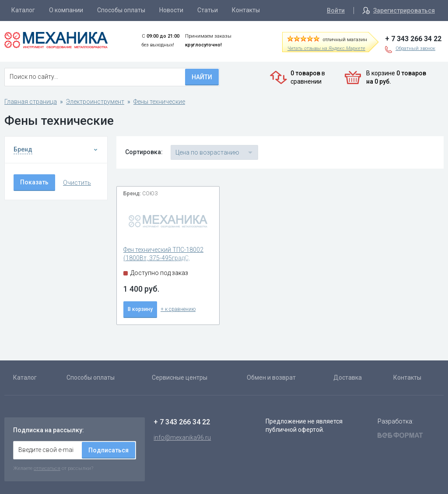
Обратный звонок (415, 48)
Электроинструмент (95, 102)
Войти (336, 11)
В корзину (140, 309)
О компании (66, 10)
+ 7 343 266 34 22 (413, 39)
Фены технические (159, 102)
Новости (171, 10)
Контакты (246, 10)
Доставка (348, 378)
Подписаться (108, 450)
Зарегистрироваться (404, 11)
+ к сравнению (178, 309)
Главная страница (31, 102)
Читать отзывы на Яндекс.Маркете (326, 48)
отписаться (47, 468)
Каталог (23, 10)
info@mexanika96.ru (182, 438)
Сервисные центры (180, 378)
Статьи (208, 10)
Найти (202, 77)
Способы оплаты (121, 10)
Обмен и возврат (271, 378)
